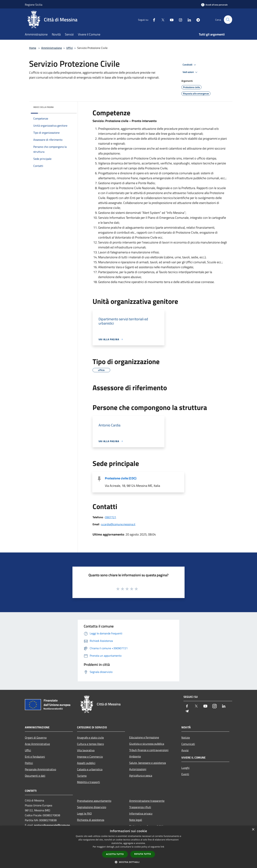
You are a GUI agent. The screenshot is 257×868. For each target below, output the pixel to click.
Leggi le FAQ (84, 813)
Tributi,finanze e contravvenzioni (149, 750)
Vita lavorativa (86, 750)
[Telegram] (197, 20)
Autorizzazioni (138, 769)
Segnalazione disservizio (92, 807)
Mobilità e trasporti (88, 782)
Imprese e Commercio (90, 757)
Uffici (70, 48)
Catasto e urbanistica (90, 769)
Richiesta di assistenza (91, 820)
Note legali (136, 820)
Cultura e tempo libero (90, 744)
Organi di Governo (36, 738)
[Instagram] (179, 20)
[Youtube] (170, 20)
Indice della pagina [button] (43, 107)
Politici (29, 763)
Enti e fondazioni (35, 757)
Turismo (82, 776)
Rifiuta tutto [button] (143, 854)
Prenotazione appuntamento (94, 801)
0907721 (111, 517)
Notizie (186, 738)
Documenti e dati (35, 776)
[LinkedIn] (188, 20)
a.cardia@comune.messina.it (118, 524)
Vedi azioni (191, 72)
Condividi (190, 65)
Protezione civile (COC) (121, 478)
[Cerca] (228, 20)
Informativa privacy (141, 813)
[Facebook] (152, 20)
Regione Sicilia (34, 5)
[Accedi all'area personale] (214, 5)
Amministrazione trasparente (147, 801)
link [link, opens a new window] (162, 847)
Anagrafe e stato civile (90, 738)
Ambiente (135, 756)
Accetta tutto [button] (115, 854)
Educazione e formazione (144, 737)
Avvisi (185, 750)
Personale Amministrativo (40, 769)
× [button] (253, 830)
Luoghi (185, 768)
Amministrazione (52, 48)
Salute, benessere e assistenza (148, 763)
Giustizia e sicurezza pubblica (147, 744)
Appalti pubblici (86, 763)
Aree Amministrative (37, 744)
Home (33, 48)
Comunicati (188, 744)
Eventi (185, 774)
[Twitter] (161, 20)
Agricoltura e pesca (141, 775)
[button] (128, 862)
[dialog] (128, 847)
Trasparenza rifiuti (140, 807)
